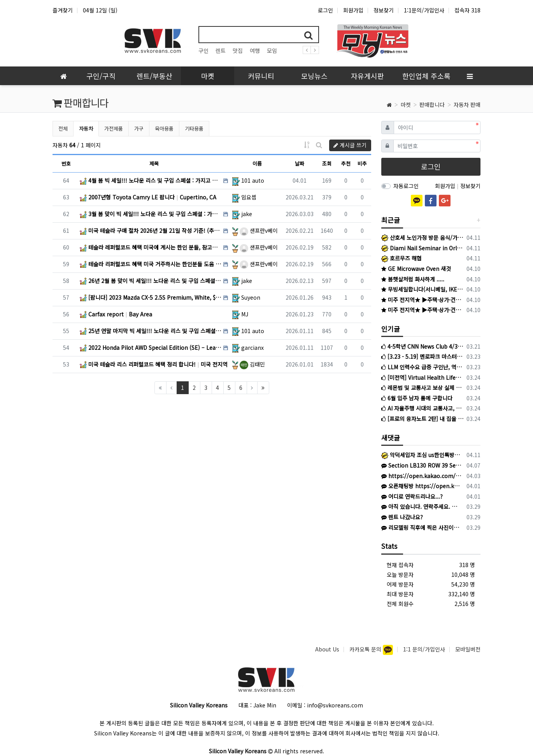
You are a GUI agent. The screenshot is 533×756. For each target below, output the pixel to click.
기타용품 (194, 128)
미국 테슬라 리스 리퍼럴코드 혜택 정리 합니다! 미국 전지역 (154, 364)
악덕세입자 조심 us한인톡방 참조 (421, 455)
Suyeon (251, 297)
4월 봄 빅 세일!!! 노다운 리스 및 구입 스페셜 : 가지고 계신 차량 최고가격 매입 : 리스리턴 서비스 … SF (151, 180)
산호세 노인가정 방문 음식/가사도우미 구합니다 (423, 237)
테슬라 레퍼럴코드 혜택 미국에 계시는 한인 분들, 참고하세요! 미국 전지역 (151, 247)
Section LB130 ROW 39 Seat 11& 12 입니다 (421, 465)
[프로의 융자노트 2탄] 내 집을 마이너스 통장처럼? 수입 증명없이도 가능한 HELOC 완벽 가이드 (423, 419)
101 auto (253, 180)
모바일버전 (468, 649)
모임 (272, 51)
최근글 (391, 220)
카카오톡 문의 (366, 649)
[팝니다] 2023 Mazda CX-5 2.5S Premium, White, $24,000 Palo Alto (151, 297)
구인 (203, 51)
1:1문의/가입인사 (424, 10)
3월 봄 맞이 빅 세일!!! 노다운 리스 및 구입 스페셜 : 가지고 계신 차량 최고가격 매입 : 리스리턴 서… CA (151, 214)
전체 (63, 128)
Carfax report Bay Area (116, 314)
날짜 (300, 163)
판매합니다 (432, 105)
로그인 (325, 10)
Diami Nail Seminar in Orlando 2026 (423, 248)
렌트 (221, 51)
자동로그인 (406, 186)
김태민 (252, 364)
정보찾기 (384, 10)
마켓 (406, 105)
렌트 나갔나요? (402, 517)
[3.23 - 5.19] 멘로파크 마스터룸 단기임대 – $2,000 (423, 356)
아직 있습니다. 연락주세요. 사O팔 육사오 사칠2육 (421, 506)
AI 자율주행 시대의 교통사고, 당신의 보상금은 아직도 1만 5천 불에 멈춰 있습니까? (423, 408)
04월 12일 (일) (100, 10)
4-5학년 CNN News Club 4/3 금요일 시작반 (423, 346)
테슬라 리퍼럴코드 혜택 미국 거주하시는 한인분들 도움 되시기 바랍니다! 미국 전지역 (151, 264)
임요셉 (249, 197)
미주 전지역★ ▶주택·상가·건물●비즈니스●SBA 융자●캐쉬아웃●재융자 (423, 300)
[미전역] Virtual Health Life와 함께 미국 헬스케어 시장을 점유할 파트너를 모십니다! (423, 377)
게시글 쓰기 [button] (350, 145)
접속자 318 (467, 10)
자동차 (89, 128)
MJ (245, 314)
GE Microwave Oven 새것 (416, 269)
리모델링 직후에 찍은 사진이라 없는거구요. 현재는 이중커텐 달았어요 (421, 527)
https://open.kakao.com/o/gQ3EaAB (421, 476)
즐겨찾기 (63, 10)
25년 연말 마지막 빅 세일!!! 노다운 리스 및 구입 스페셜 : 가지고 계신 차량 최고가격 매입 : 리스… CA (151, 331)
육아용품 (164, 128)
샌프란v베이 (259, 230)
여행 (255, 51)
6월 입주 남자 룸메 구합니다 (417, 398)
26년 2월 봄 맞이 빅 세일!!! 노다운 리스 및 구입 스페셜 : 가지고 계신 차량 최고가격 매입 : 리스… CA (151, 281)
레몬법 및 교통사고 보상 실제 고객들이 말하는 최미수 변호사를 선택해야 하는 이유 (423, 388)
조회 (327, 163)
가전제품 (114, 128)
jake (247, 214)
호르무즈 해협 (402, 258)
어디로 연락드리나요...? (412, 496)
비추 (362, 163)
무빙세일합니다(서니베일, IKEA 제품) (423, 289)
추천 (346, 163)
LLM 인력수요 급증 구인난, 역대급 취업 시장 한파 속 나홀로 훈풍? (423, 367)
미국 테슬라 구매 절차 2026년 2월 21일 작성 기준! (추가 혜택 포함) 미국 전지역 (151, 230)
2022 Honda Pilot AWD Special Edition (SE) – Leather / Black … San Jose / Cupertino (151, 347)
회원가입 (353, 10)
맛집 (238, 51)
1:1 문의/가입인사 (424, 649)
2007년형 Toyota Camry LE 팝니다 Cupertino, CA (148, 197)
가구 (139, 128)
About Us (327, 649)
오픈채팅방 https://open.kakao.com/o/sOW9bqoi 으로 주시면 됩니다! (421, 486)
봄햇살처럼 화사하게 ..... (413, 279)
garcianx (252, 347)
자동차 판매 (467, 105)
